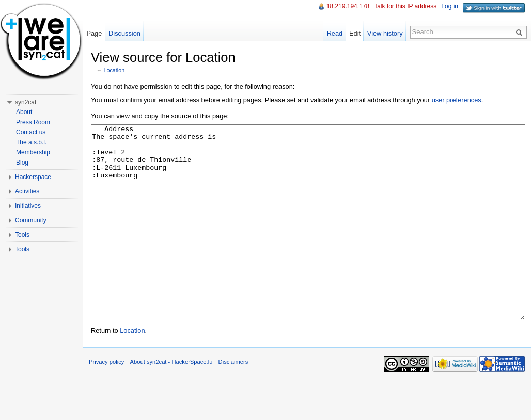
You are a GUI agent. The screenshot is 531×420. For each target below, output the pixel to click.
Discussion (124, 33)
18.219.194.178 (348, 6)
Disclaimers (233, 400)
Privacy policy (106, 400)
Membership (33, 152)
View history (385, 33)
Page (94, 33)
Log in (450, 6)
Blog (22, 163)
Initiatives (28, 206)
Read (335, 33)
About (24, 112)
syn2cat (26, 102)
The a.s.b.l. (31, 142)
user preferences (457, 100)
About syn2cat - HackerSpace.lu (171, 400)
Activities (27, 191)
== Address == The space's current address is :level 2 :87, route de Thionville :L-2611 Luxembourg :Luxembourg (308, 242)
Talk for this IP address (405, 6)
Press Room (33, 122)
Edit (355, 33)
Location (114, 70)
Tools (22, 235)
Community (31, 220)
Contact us (31, 132)
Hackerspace (33, 177)
